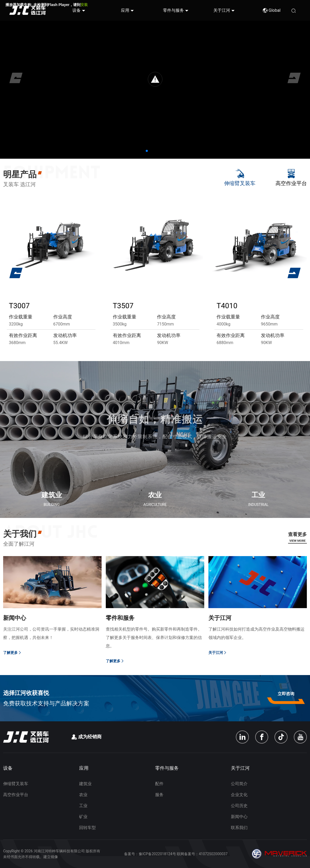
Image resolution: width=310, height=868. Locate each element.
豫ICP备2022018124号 (157, 854)
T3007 (19, 306)
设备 (77, 10)
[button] (147, 151)
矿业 (83, 817)
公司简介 (239, 784)
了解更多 (13, 653)
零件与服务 (173, 10)
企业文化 (239, 795)
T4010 (227, 306)
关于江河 (222, 10)
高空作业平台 (16, 795)
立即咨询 (286, 694)
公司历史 (239, 806)
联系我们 (239, 828)
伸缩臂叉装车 (16, 784)
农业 (83, 795)
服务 (159, 795)
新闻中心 (239, 817)
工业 (83, 806)
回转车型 (87, 828)
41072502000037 (213, 854)
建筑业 (85, 784)
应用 (125, 10)
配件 (159, 784)
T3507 (123, 306)
